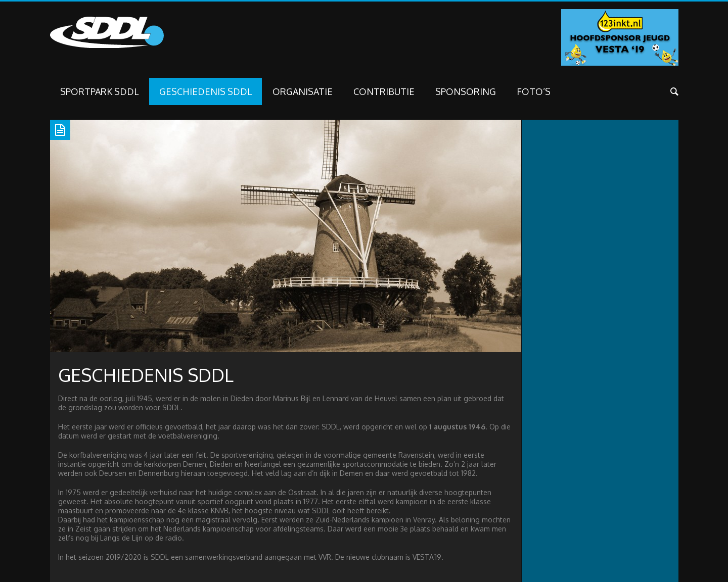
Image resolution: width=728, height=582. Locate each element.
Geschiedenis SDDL (206, 91)
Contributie (384, 91)
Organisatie (303, 91)
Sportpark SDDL (99, 91)
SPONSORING (466, 91)
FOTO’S (534, 91)
